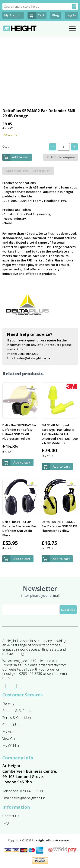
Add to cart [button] (22, 462)
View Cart (9, 739)
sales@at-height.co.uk (34, 358)
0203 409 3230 (28, 354)
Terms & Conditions (17, 718)
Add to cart (16, 157)
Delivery (8, 704)
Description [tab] (41, 171)
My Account (11, 732)
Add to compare (60, 157)
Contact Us (11, 725)
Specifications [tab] (17, 171)
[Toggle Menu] (72, 29)
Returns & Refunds (17, 711)
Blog (6, 823)
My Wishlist (11, 746)
